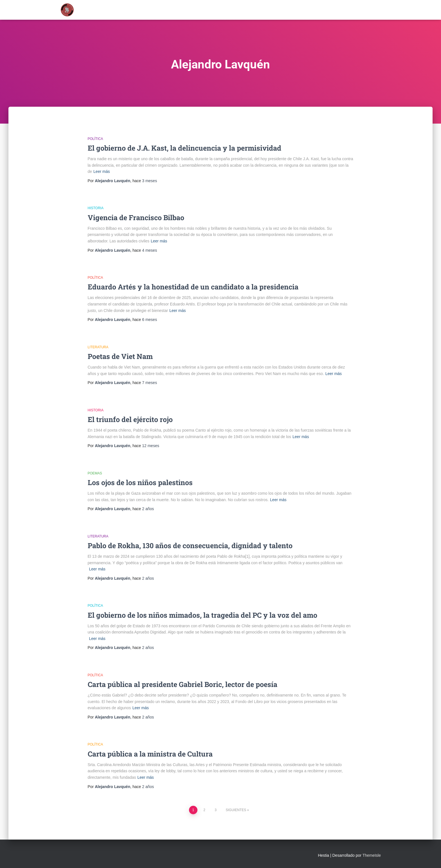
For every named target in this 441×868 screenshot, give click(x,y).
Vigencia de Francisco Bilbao (136, 217)
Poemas (95, 473)
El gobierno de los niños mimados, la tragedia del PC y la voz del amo (202, 615)
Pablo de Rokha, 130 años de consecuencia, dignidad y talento (190, 545)
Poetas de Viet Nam (120, 356)
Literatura (98, 347)
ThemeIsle (372, 855)
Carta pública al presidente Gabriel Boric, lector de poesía (183, 684)
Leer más (102, 171)
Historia (96, 208)
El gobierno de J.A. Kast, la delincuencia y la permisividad (184, 148)
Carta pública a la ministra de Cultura (150, 754)
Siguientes (236, 810)
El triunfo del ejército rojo (130, 419)
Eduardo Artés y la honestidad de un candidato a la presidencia (193, 287)
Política (95, 139)
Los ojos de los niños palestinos (140, 482)
